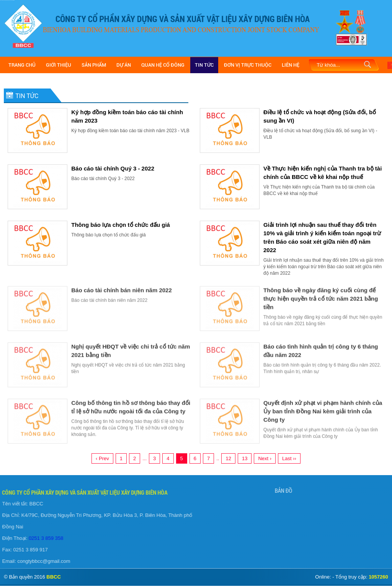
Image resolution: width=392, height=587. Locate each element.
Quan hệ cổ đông (163, 65)
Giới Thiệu (59, 65)
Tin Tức (204, 65)
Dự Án (124, 65)
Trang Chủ (22, 65)
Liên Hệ (291, 65)
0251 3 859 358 (43, 538)
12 (228, 458)
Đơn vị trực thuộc (248, 65)
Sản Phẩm (94, 65)
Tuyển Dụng (218, 510)
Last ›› (289, 458)
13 (245, 458)
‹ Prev (102, 458)
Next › (265, 458)
